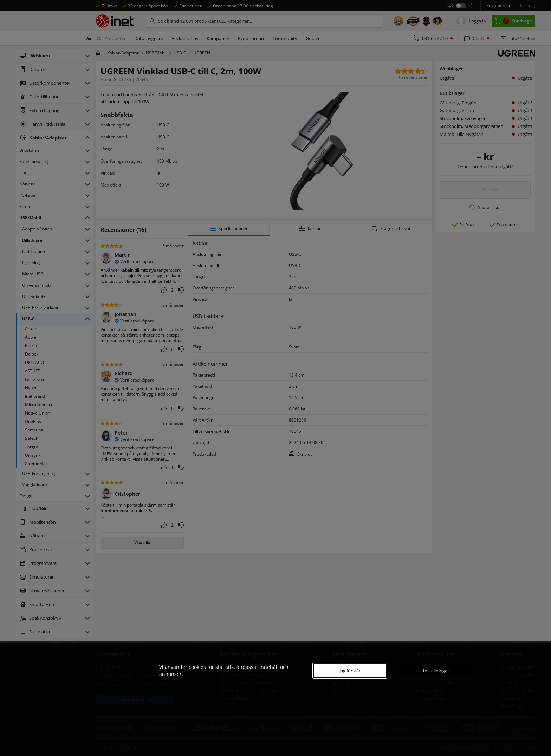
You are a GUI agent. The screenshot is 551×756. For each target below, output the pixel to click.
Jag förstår (350, 671)
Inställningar (436, 671)
